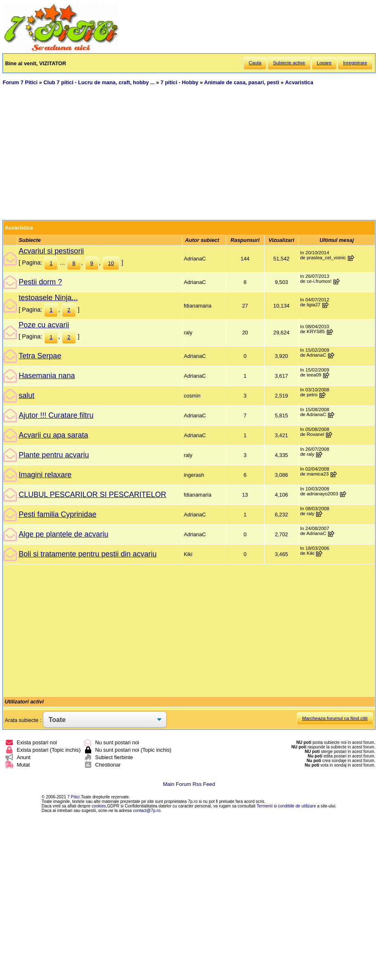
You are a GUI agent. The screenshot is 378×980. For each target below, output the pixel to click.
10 (111, 263)
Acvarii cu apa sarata (53, 435)
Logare (324, 63)
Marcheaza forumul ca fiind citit (335, 718)
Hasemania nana (47, 376)
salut (26, 395)
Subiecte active (289, 63)
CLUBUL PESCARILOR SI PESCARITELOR (92, 495)
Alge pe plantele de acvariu (63, 534)
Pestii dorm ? (40, 282)
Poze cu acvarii (44, 325)
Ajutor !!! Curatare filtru (56, 415)
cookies (99, 806)
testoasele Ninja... (48, 298)
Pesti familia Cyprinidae (57, 514)
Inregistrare (355, 63)
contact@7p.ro (147, 811)
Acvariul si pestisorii (51, 251)
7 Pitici (73, 797)
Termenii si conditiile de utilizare (286, 806)
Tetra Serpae (40, 356)
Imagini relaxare (45, 475)
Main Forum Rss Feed (189, 784)
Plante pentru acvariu (54, 455)
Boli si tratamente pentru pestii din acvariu (87, 554)
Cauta (255, 63)
